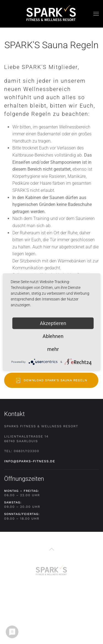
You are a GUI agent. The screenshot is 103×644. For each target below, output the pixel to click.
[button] (96, 14)
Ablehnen (53, 336)
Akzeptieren (53, 323)
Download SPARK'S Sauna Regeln (51, 380)
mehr (53, 349)
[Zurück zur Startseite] (51, 14)
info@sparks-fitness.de (30, 461)
